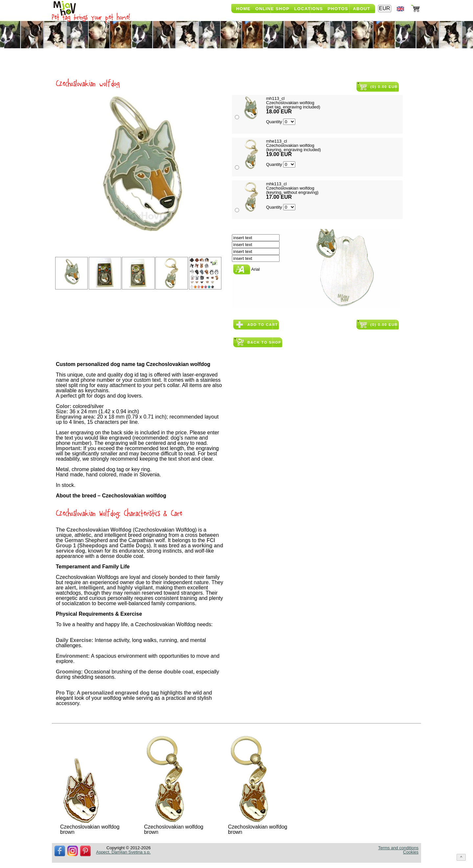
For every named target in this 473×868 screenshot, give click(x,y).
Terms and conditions (398, 848)
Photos (338, 9)
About (361, 9)
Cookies (411, 852)
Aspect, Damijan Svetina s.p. (123, 852)
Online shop (272, 9)
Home (243, 9)
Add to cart (263, 325)
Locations (309, 9)
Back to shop (264, 342)
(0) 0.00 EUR (384, 87)
